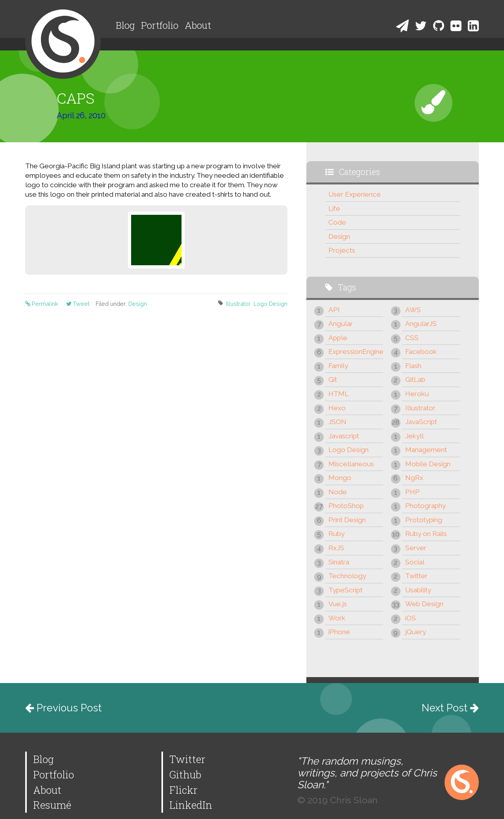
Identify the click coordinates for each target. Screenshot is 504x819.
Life (334, 208)
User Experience (355, 194)
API (334, 310)
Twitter (416, 576)
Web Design (424, 604)
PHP (412, 492)
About (198, 25)
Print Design (347, 520)
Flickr (183, 790)
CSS (412, 338)
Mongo (340, 478)
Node (338, 492)
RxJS (336, 548)
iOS (410, 618)
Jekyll (414, 436)
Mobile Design (428, 464)
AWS (413, 310)
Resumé (52, 805)
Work (337, 618)
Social (415, 562)
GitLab (415, 380)
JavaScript (421, 422)
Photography (425, 506)
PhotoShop (346, 506)
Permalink (43, 304)
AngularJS (421, 324)
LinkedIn (191, 805)
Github (185, 774)
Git (333, 380)
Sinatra (339, 562)
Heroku (417, 394)
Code (337, 222)
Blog (125, 25)
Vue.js (338, 604)
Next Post (450, 708)
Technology (347, 576)
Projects (342, 250)
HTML (338, 394)
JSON (337, 422)
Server (416, 548)
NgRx (414, 478)
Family (338, 366)
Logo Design (271, 304)
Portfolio (160, 25)
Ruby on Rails (426, 534)
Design (138, 304)
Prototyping (424, 520)
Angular (341, 324)
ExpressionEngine (356, 352)
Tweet (78, 304)
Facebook (421, 352)
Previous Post (63, 708)
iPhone (339, 632)
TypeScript (346, 590)
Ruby (336, 534)
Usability (418, 590)
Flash (413, 366)
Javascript (344, 436)
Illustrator (238, 304)
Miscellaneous (351, 464)
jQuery (416, 632)
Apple (338, 338)
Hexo (337, 408)
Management (426, 450)
